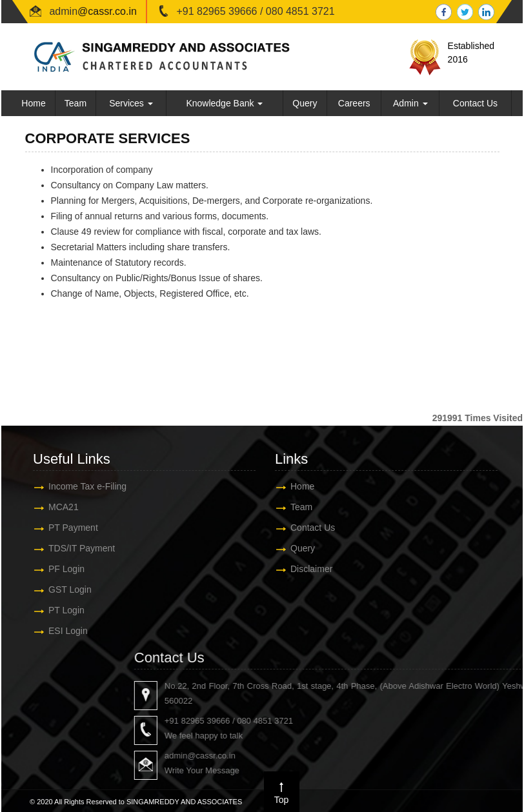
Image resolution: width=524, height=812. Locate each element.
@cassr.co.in (107, 11)
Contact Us (475, 103)
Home (33, 103)
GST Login (62, 589)
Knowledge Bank (224, 103)
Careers (354, 103)
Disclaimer (303, 569)
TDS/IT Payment (73, 548)
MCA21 (55, 507)
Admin (410, 103)
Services (131, 103)
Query (305, 103)
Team (76, 103)
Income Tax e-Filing (79, 486)
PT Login (58, 610)
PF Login (58, 569)
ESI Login (60, 631)
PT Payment (65, 528)
